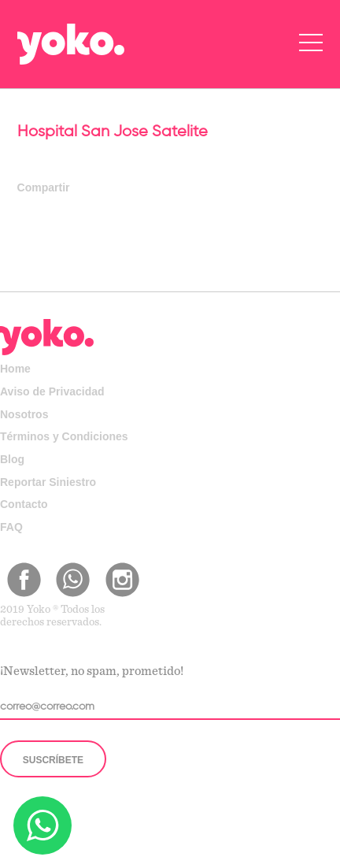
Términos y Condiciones (64, 436)
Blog (12, 459)
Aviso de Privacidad (52, 391)
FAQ (11, 527)
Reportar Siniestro (48, 482)
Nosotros (24, 414)
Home (15, 369)
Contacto (24, 504)
